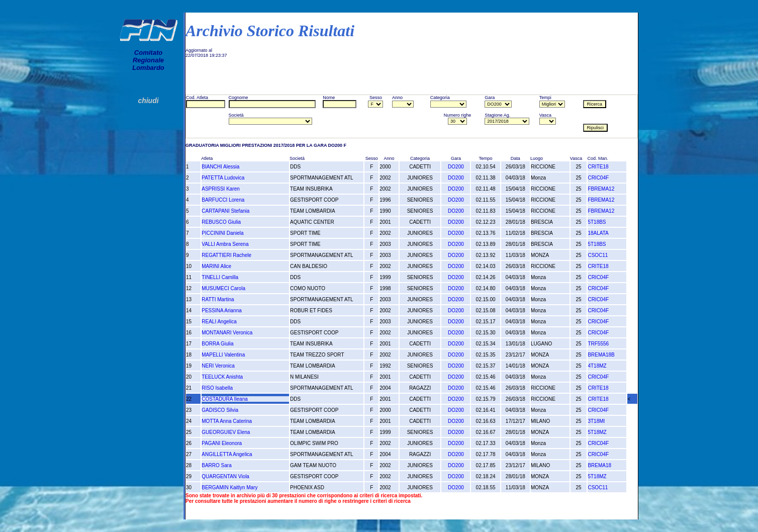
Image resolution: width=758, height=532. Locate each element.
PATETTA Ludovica (223, 178)
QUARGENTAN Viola (225, 476)
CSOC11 (598, 255)
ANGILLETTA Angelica (227, 454)
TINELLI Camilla (220, 277)
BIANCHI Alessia (220, 167)
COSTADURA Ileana (225, 399)
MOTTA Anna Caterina (227, 421)
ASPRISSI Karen (221, 189)
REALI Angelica (219, 322)
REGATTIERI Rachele (226, 255)
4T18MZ (597, 366)
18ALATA (598, 233)
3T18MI (596, 421)
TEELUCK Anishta (222, 377)
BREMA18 (599, 465)
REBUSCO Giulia (221, 222)
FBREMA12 (601, 189)
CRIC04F (598, 178)
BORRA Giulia (217, 344)
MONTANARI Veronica (227, 333)
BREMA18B (601, 355)
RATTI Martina (218, 299)
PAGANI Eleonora (222, 443)
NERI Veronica (218, 366)
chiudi (148, 101)
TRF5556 (598, 344)
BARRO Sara (216, 465)
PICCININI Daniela (222, 233)
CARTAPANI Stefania (225, 211)
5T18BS (597, 222)
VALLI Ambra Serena (225, 244)
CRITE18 (598, 167)
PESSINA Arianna (222, 311)
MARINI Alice (216, 266)
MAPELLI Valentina (223, 355)
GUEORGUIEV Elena (226, 432)
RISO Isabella (217, 388)
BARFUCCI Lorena (223, 200)
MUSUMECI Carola (223, 288)
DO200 (456, 167)
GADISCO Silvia (220, 410)
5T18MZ (597, 432)
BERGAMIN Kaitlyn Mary (229, 487)
